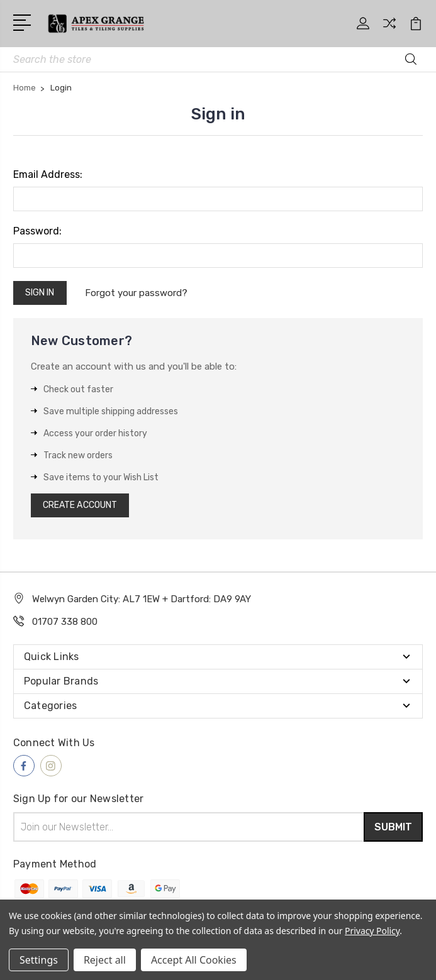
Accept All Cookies (194, 960)
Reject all (105, 960)
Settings (39, 960)
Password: (37, 231)
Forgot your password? (137, 293)
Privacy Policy (372, 931)
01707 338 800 (65, 622)
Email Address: (48, 174)
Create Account (80, 505)
